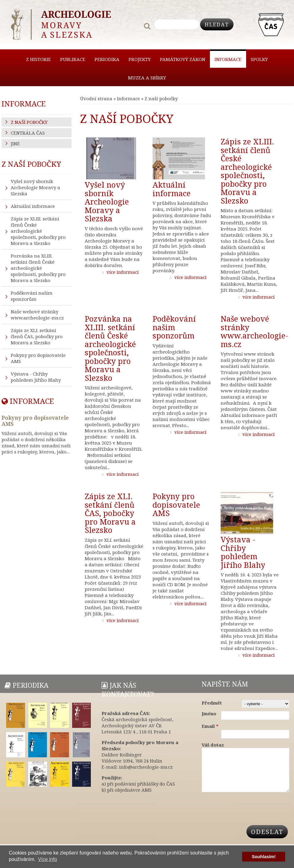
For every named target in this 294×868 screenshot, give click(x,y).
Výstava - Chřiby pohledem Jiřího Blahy (243, 552)
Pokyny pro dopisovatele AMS (176, 505)
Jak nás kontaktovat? (128, 690)
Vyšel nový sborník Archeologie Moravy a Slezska (107, 201)
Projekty (140, 59)
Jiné (15, 143)
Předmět (212, 703)
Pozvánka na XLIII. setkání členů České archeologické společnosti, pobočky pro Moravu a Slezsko (110, 348)
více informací (123, 272)
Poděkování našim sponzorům (174, 327)
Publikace (73, 59)
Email (210, 726)
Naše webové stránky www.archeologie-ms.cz (254, 331)
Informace (228, 59)
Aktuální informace (172, 189)
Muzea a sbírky (147, 78)
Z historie (39, 59)
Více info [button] (48, 859)
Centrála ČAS (28, 133)
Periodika (107, 59)
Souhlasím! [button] (264, 857)
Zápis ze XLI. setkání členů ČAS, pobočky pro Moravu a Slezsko (110, 513)
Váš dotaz (213, 745)
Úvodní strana (96, 98)
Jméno (209, 713)
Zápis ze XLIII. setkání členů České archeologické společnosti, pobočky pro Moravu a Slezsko (247, 171)
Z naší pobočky (29, 122)
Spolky (259, 59)
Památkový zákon (183, 59)
